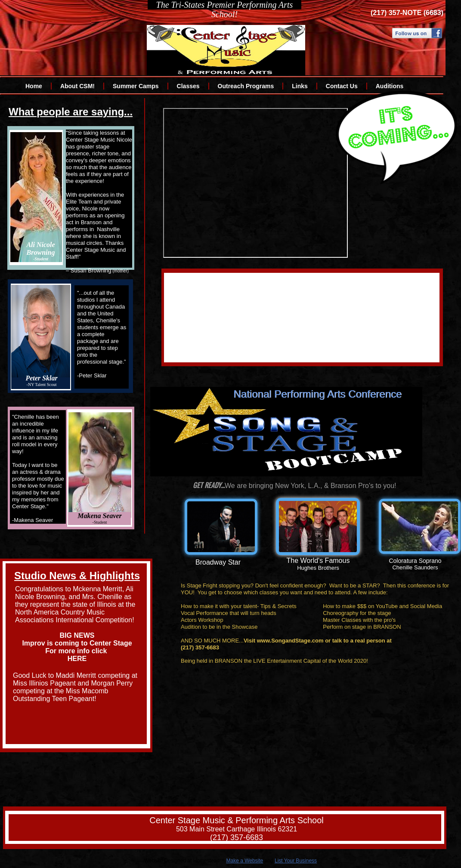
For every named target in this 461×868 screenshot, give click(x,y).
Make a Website (244, 861)
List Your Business (296, 861)
